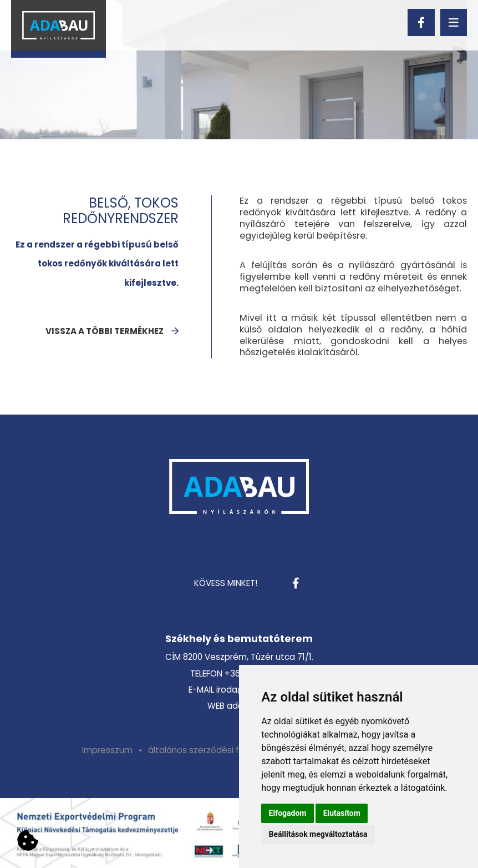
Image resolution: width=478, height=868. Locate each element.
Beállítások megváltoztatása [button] (318, 834)
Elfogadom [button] (288, 813)
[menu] (454, 22)
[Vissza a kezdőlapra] (59, 29)
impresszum (107, 750)
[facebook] (421, 22)
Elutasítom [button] (342, 813)
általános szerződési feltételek (212, 750)
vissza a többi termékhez (105, 331)
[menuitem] (107, 750)
